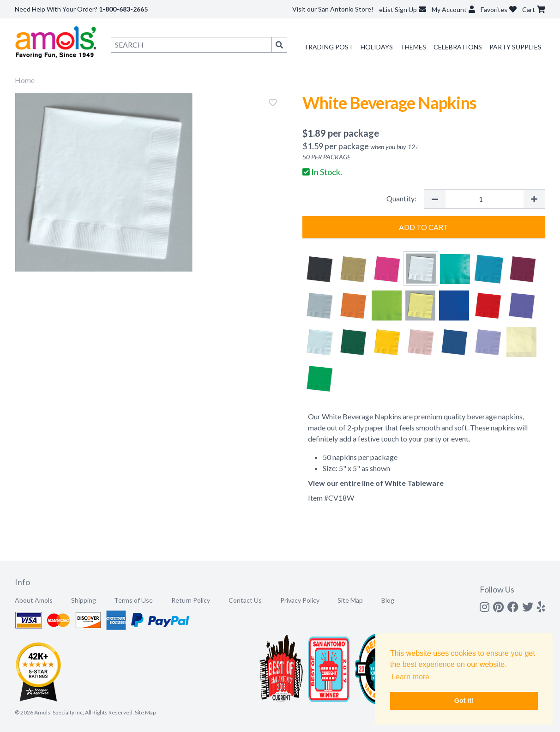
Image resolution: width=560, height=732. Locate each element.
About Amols (34, 600)
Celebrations (458, 47)
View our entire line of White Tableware (376, 483)
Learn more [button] (410, 677)
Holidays (377, 47)
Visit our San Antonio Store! (333, 9)
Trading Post (328, 47)
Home (25, 80)
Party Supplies (515, 47)
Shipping (84, 600)
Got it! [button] (464, 701)
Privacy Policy (300, 600)
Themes (413, 47)
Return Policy (191, 600)
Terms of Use (133, 600)
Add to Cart (424, 227)
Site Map (350, 600)
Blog (388, 600)
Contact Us (245, 600)
